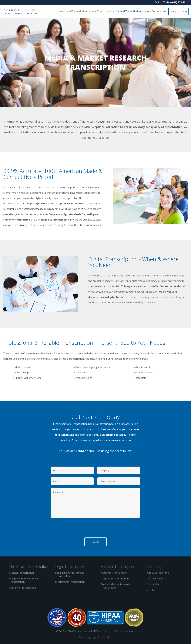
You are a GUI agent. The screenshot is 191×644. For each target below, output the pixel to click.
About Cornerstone (155, 11)
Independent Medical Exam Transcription (24, 580)
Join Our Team (155, 579)
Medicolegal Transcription (70, 582)
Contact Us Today (179, 11)
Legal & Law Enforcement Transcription (69, 574)
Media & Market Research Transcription (115, 586)
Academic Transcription (114, 573)
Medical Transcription (21, 573)
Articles (151, 590)
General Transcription (129, 11)
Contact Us (153, 584)
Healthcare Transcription (73, 11)
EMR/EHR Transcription (23, 588)
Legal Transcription (102, 11)
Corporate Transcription (115, 579)
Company (155, 566)
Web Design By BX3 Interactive (96, 637)
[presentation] (73, 528)
